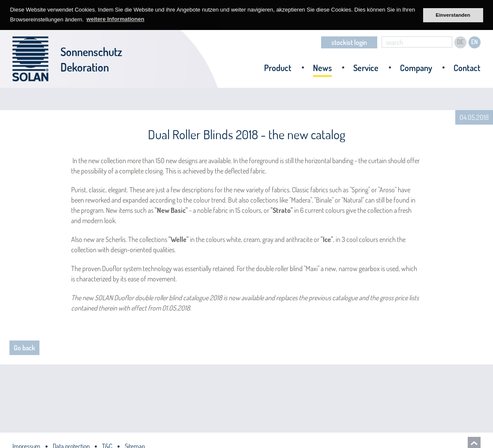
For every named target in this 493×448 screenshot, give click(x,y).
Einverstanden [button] (453, 15)
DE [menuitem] (460, 42)
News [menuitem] (322, 68)
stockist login (349, 42)
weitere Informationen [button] (116, 19)
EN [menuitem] (474, 42)
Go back (24, 348)
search (394, 42)
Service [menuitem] (366, 68)
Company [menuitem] (416, 68)
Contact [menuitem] (467, 68)
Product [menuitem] (278, 68)
